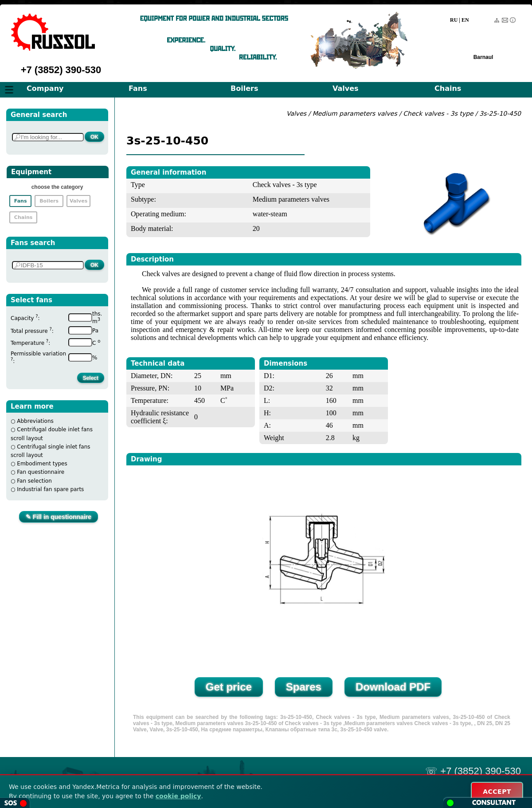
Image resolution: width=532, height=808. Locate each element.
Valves (346, 88)
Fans (138, 88)
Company (45, 88)
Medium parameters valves (356, 113)
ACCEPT (497, 792)
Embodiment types (42, 464)
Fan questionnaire (41, 472)
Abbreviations (35, 421)
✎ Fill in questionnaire (59, 517)
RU (454, 20)
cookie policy (178, 796)
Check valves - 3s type (438, 113)
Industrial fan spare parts (50, 489)
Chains (448, 88)
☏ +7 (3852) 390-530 (473, 771)
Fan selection (34, 481)
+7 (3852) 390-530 (61, 70)
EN (465, 20)
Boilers (244, 88)
